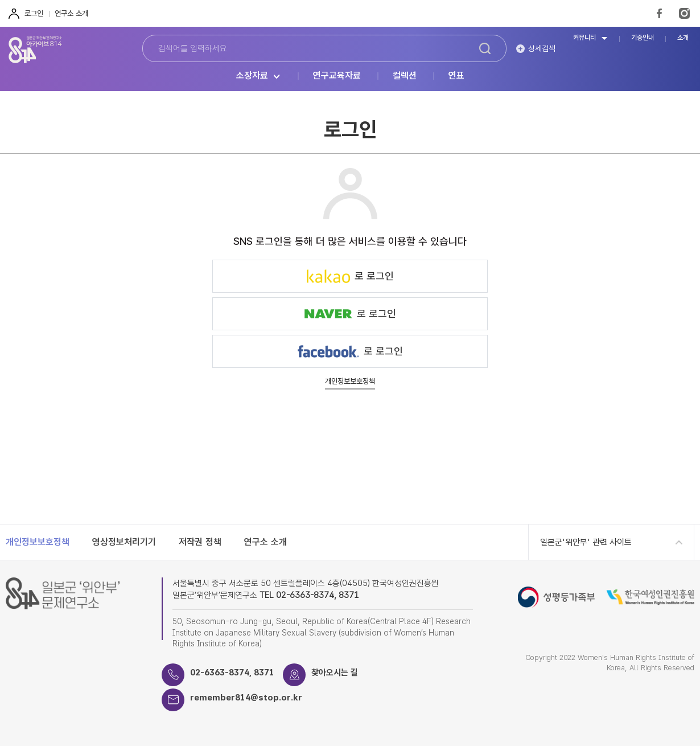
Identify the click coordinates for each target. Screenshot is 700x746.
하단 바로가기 (0, 0)
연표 (456, 76)
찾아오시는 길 (335, 673)
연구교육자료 (337, 76)
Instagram (684, 13)
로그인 (34, 13)
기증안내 (643, 38)
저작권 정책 (200, 542)
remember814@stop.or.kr (246, 698)
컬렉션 (405, 76)
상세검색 (542, 48)
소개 (683, 38)
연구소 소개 (71, 13)
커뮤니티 (584, 38)
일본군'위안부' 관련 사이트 (586, 542)
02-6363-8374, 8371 (232, 673)
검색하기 (485, 48)
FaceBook (659, 13)
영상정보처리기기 (124, 542)
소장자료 (252, 76)
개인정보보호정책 (350, 382)
